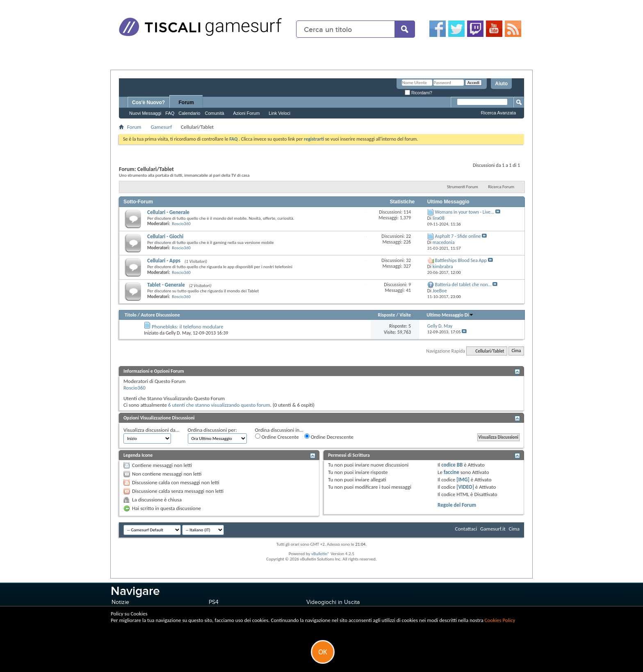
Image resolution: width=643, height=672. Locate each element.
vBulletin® (320, 554)
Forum (186, 103)
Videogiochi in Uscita (333, 602)
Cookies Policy (500, 620)
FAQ (170, 113)
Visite (405, 315)
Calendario (189, 113)
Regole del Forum (457, 505)
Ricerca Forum (501, 187)
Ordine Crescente (277, 437)
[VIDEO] (465, 487)
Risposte (386, 315)
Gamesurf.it (493, 529)
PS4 (214, 602)
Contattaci (466, 529)
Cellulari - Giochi (165, 236)
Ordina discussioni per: (212, 430)
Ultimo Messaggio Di (450, 315)
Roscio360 (181, 224)
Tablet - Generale (166, 285)
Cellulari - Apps (164, 261)
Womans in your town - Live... (465, 212)
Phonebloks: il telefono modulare (188, 327)
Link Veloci (279, 113)
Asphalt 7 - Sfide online (458, 236)
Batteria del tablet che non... (463, 285)
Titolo (131, 315)
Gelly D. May (178, 333)
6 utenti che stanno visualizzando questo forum (219, 405)
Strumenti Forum (463, 187)
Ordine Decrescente (329, 437)
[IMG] (463, 480)
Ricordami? (418, 93)
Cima (516, 351)
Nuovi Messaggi (145, 113)
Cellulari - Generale (168, 212)
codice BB (452, 465)
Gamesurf (161, 127)
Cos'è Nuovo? (148, 103)
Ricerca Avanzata (498, 113)
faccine (451, 472)
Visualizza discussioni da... (152, 430)
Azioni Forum (247, 113)
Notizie (120, 602)
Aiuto (501, 84)
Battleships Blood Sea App (461, 260)
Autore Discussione (160, 315)
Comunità (214, 113)
